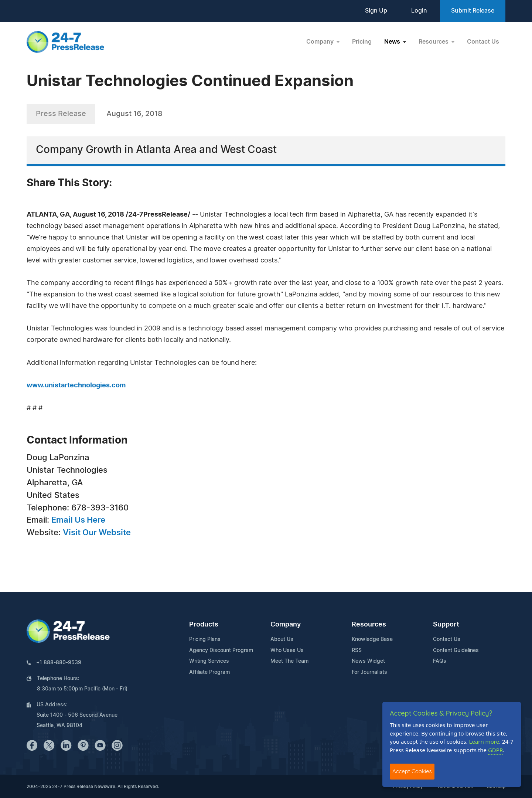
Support (446, 625)
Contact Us (483, 42)
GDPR (495, 750)
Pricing (362, 42)
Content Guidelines (456, 651)
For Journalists (369, 672)
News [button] (393, 42)
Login (419, 11)
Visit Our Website (97, 533)
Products (204, 625)
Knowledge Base (372, 639)
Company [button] (321, 42)
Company (286, 625)
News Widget (368, 661)
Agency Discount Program (221, 651)
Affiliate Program (209, 672)
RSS (357, 651)
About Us (282, 639)
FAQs (440, 661)
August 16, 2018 (134, 114)
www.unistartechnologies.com (76, 386)
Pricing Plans (205, 639)
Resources (369, 625)
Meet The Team (289, 661)
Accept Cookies (412, 771)
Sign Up (376, 11)
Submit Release (473, 11)
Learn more (484, 741)
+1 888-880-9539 (59, 663)
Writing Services (209, 661)
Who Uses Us (287, 651)
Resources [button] (434, 42)
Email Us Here (78, 520)
